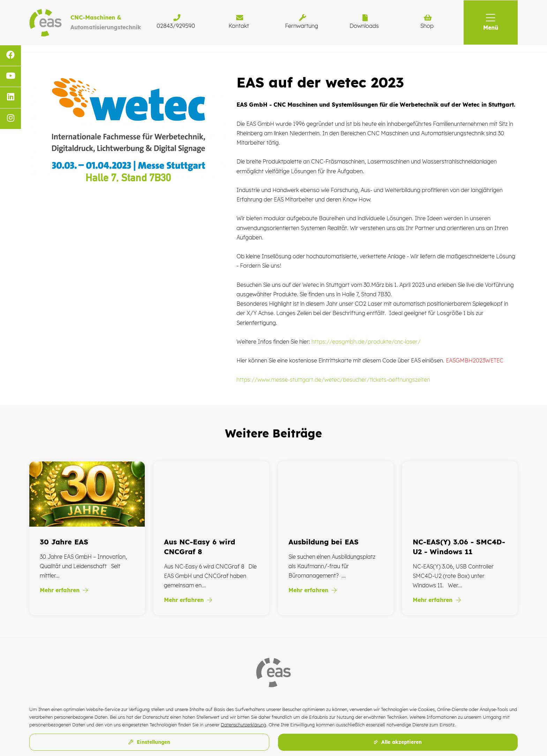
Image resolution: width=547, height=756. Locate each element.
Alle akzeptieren (398, 742)
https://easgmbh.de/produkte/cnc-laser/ (366, 342)
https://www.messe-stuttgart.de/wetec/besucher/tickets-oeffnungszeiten (333, 380)
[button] (491, 22)
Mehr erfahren (64, 590)
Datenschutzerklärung (243, 725)
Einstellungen (149, 742)
